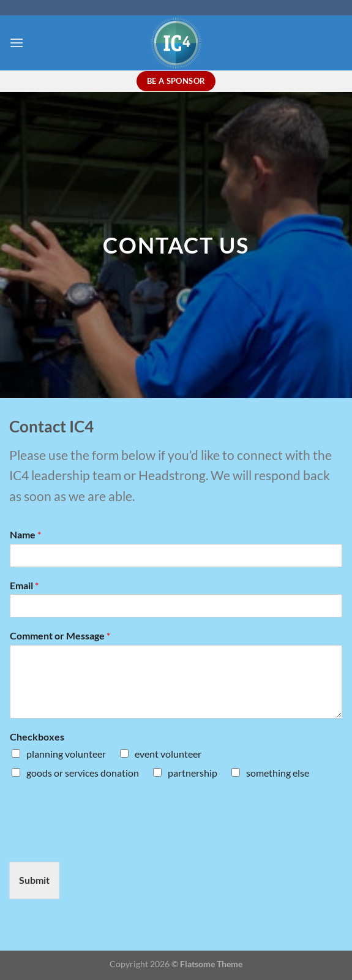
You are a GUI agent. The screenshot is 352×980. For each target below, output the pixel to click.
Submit (34, 880)
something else (278, 773)
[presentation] (102, 842)
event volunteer (168, 754)
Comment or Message (60, 635)
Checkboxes (37, 737)
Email (24, 585)
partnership (193, 773)
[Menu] (17, 43)
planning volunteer (66, 754)
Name (25, 534)
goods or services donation (83, 773)
